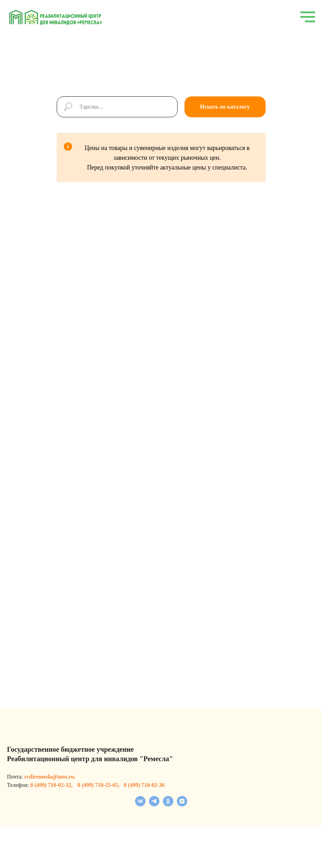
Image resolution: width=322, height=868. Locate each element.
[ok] (168, 804)
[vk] (140, 804)
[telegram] (154, 804)
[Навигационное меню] (308, 17)
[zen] (182, 804)
